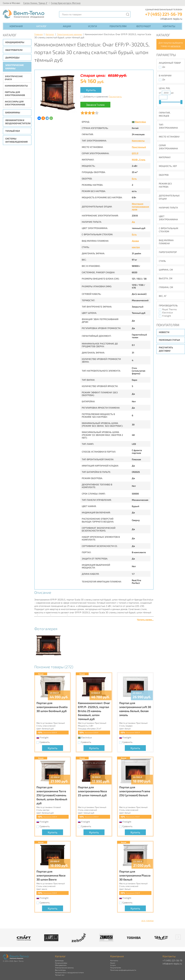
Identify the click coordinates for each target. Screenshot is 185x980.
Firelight (167, 316)
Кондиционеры (15, 42)
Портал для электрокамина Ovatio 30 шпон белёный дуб (52, 707)
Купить (91, 90)
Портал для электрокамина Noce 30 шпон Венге (51, 875)
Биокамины (13, 112)
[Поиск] (128, 14)
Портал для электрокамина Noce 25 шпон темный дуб (92, 791)
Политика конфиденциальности (123, 970)
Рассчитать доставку (166, 349)
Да (133, 222)
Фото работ (144, 26)
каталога (175, 46)
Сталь (142, 160)
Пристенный (139, 147)
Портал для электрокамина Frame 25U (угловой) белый (135, 791)
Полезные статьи (169, 340)
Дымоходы (12, 57)
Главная (39, 34)
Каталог (41, 26)
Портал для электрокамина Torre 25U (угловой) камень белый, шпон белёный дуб (52, 795)
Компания (16, 26)
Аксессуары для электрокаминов (15, 103)
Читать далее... (145, 619)
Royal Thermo (169, 309)
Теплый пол (13, 131)
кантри (136, 247)
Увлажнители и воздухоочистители (18, 122)
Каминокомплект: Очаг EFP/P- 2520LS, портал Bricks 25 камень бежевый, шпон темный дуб (94, 711)
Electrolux (140, 122)
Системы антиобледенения (16, 140)
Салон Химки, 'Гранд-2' (35, 3)
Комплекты (138, 141)
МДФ (135, 160)
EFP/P (135, 153)
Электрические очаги (14, 78)
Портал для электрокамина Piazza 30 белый (135, 875)
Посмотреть (115, 96)
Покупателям (118, 26)
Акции (67, 26)
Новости (164, 332)
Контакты (169, 26)
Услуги (92, 26)
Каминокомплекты (16, 86)
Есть (134, 179)
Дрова (135, 241)
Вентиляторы (60, 970)
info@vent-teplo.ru (171, 19)
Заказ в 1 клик (95, 105)
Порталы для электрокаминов (15, 94)
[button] (178, 937)
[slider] (160, 102)
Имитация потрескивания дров (140, 206)
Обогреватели (14, 50)
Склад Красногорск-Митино (66, 3)
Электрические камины (15, 67)
